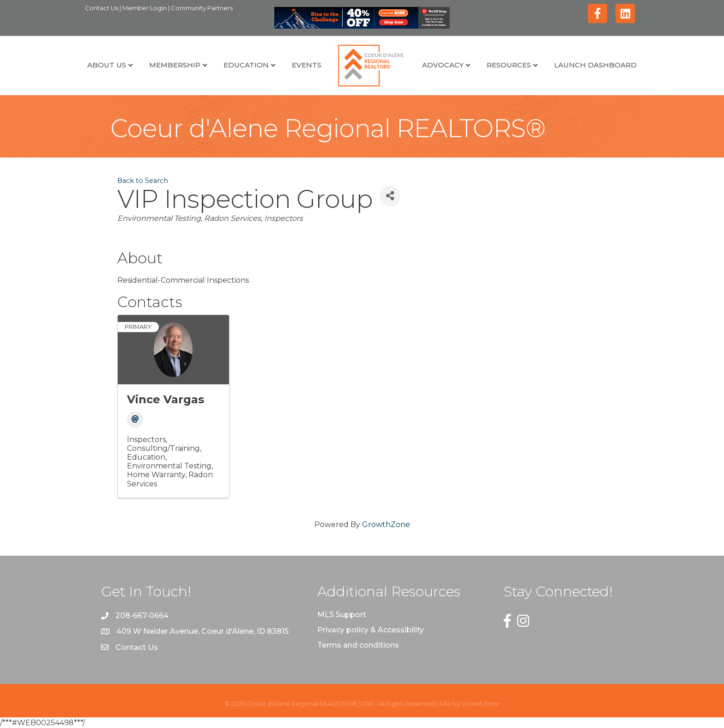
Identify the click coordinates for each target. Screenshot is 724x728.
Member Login (145, 8)
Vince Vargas (166, 399)
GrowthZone (386, 525)
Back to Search (143, 181)
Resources (509, 65)
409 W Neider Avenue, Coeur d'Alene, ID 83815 (202, 631)
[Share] (390, 196)
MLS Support (342, 615)
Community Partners (202, 8)
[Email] (135, 420)
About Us (107, 65)
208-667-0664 (142, 616)
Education (246, 65)
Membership (175, 65)
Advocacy (443, 65)
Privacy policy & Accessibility (371, 630)
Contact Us (102, 8)
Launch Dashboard (595, 65)
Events (307, 65)
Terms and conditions (358, 645)
